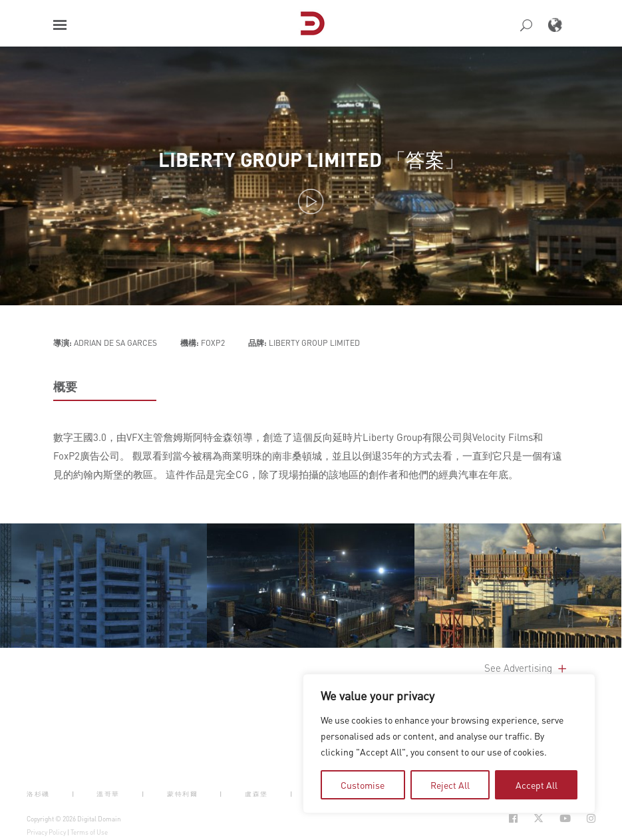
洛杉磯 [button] (38, 794)
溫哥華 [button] (108, 794)
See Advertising (527, 668)
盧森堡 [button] (256, 794)
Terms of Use (89, 832)
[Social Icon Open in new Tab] (513, 818)
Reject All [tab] (450, 785)
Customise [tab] (363, 785)
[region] (449, 744)
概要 (65, 386)
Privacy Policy (46, 832)
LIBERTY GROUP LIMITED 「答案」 (311, 159)
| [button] (74, 794)
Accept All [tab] (537, 785)
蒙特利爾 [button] (182, 794)
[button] (60, 25)
